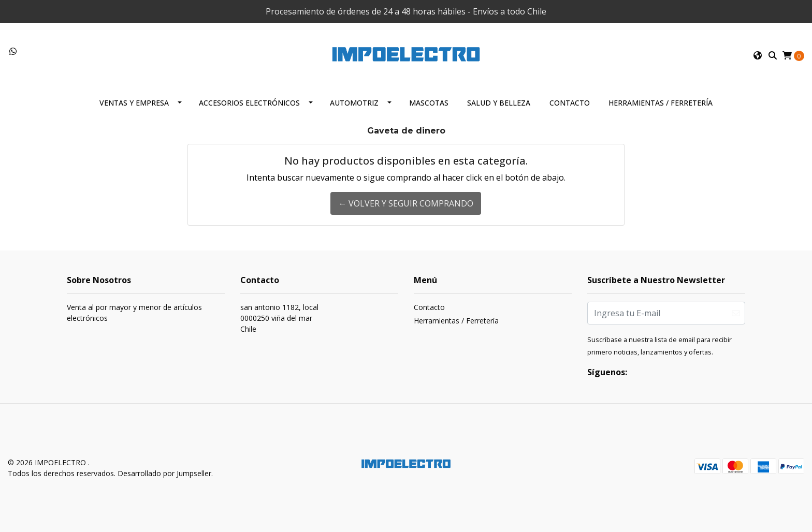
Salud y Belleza (499, 103)
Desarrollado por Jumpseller (164, 473)
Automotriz (354, 103)
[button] (758, 55)
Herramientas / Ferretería (661, 103)
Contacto (570, 103)
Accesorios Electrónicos (249, 103)
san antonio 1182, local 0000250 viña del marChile (279, 318)
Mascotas (429, 103)
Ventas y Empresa (134, 103)
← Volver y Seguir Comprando (406, 203)
